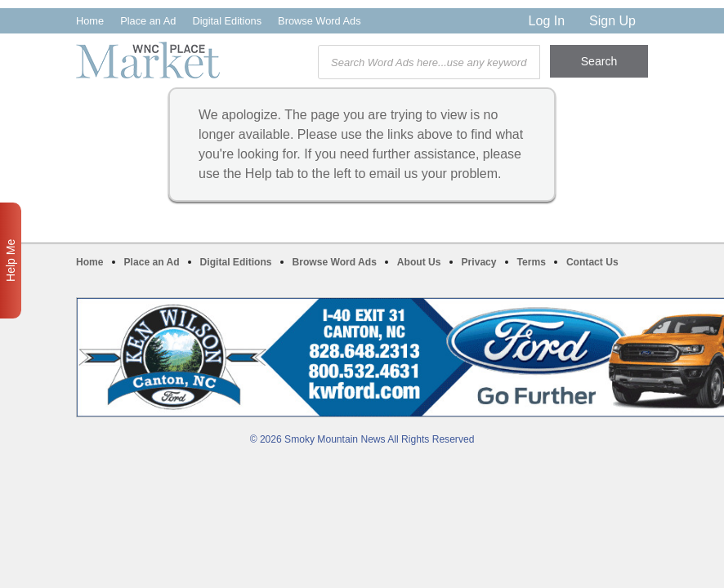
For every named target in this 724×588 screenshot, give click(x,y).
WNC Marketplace (148, 60)
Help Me (11, 261)
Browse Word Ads (319, 21)
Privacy (479, 262)
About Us (419, 262)
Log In (547, 21)
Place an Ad (148, 21)
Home (90, 21)
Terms (532, 262)
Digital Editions (227, 21)
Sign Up (612, 21)
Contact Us (592, 262)
